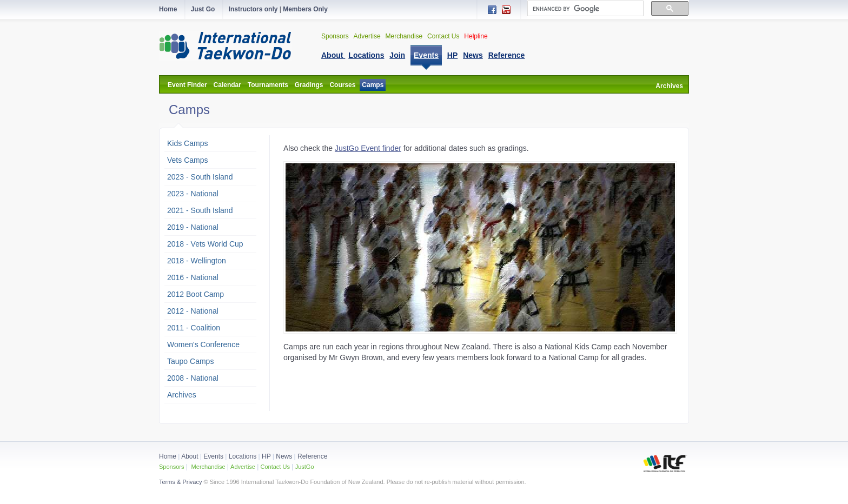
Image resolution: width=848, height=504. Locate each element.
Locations (243, 456)
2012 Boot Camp (196, 294)
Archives (669, 86)
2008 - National (193, 378)
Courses (342, 85)
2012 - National (193, 311)
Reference (312, 456)
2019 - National (193, 227)
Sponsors (335, 36)
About (191, 456)
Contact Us (443, 36)
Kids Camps (187, 143)
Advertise (367, 36)
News (284, 456)
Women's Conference (203, 344)
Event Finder (187, 85)
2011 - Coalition (194, 328)
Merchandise (404, 36)
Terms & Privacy (180, 482)
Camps (373, 85)
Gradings (309, 85)
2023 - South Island (200, 177)
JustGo (305, 467)
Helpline (476, 36)
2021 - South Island (200, 210)
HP (266, 456)
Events (213, 456)
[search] (584, 9)
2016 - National (193, 277)
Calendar (227, 85)
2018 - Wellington (197, 261)
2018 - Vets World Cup (205, 244)
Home (168, 456)
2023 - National (193, 194)
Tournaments (268, 85)
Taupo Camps (190, 361)
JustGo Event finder (368, 148)
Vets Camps (187, 160)
